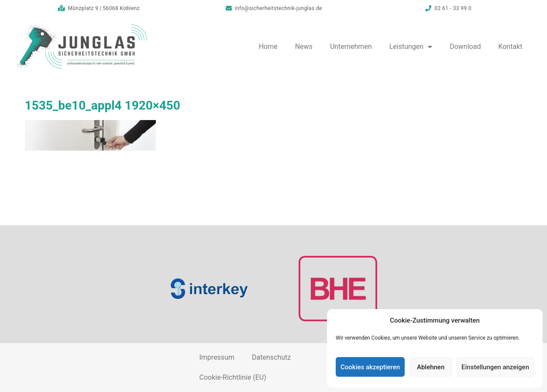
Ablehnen (431, 367)
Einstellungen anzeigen (495, 367)
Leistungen (411, 47)
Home (268, 46)
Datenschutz (271, 357)
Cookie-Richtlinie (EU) (232, 377)
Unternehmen (351, 46)
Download (465, 46)
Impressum (217, 357)
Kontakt (510, 46)
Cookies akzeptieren (370, 367)
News (304, 46)
